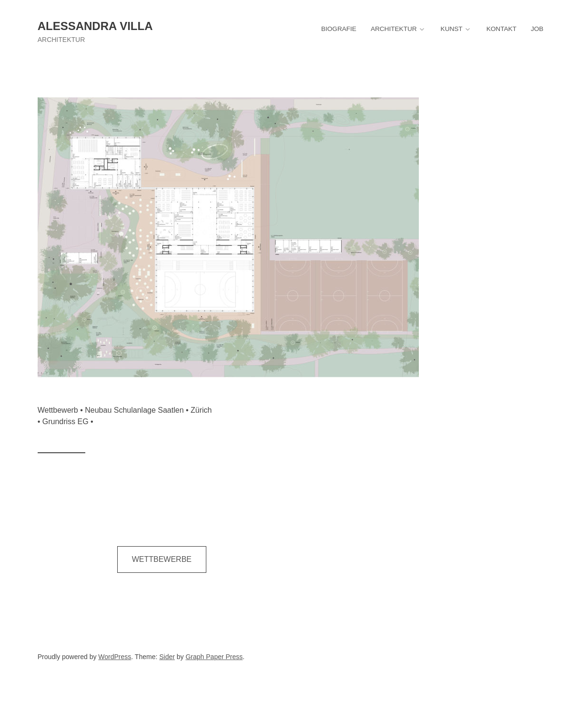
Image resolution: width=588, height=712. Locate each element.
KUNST (452, 29)
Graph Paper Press (214, 657)
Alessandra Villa (95, 26)
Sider (167, 657)
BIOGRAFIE (339, 29)
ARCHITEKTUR (394, 29)
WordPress (115, 657)
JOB (537, 29)
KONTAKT (502, 29)
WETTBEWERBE (162, 559)
